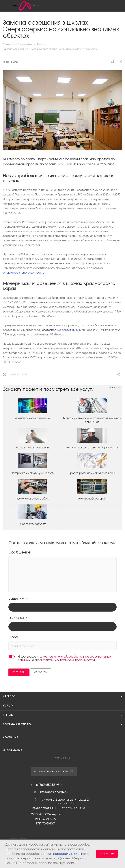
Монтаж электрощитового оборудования (92, 448)
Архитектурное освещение (32, 418)
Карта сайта (62, 758)
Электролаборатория (92, 499)
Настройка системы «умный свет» (33, 473)
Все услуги (116, 388)
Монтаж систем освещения (33, 448)
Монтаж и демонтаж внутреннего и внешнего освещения (92, 420)
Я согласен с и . (64, 658)
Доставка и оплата (17, 724)
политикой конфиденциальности (65, 660)
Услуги (8, 706)
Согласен (107, 854)
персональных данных (70, 854)
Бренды (8, 715)
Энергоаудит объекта (33, 524)
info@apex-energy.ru (54, 792)
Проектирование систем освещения (92, 473)
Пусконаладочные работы (32, 499)
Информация (13, 751)
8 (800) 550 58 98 (48, 785)
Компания (10, 737)
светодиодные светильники (60, 330)
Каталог (9, 696)
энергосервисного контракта (24, 273)
